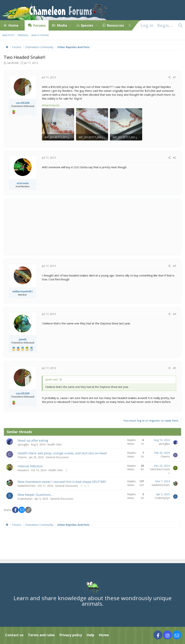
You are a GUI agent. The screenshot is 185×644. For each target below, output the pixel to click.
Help (90, 635)
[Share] (169, 77)
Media (62, 25)
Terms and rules (41, 635)
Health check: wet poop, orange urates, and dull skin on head (62, 453)
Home (13, 25)
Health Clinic (55, 444)
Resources (115, 25)
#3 (175, 266)
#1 (175, 77)
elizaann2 (23, 470)
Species (87, 25)
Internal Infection (30, 466)
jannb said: (52, 379)
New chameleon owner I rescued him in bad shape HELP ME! (62, 482)
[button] (22, 25)
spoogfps (23, 444)
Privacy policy (71, 635)
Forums (39, 25)
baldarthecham (27, 486)
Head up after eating (33, 440)
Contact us (14, 635)
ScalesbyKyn (25, 499)
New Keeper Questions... (35, 495)
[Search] (180, 25)
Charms (22, 457)
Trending (23, 35)
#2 (175, 158)
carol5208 (13, 63)
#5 (175, 368)
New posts (8, 35)
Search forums (40, 35)
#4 (175, 314)
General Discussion (57, 457)
